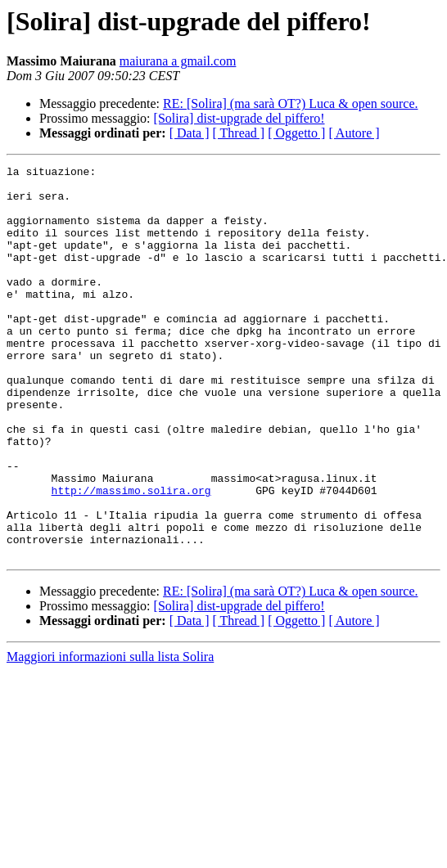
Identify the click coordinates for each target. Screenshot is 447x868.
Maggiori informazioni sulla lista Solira (110, 735)
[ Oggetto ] (296, 133)
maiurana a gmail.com (178, 61)
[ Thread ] (239, 133)
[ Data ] (190, 133)
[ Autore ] (354, 133)
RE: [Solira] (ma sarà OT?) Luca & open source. (290, 103)
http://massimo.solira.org (131, 556)
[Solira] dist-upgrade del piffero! (239, 118)
